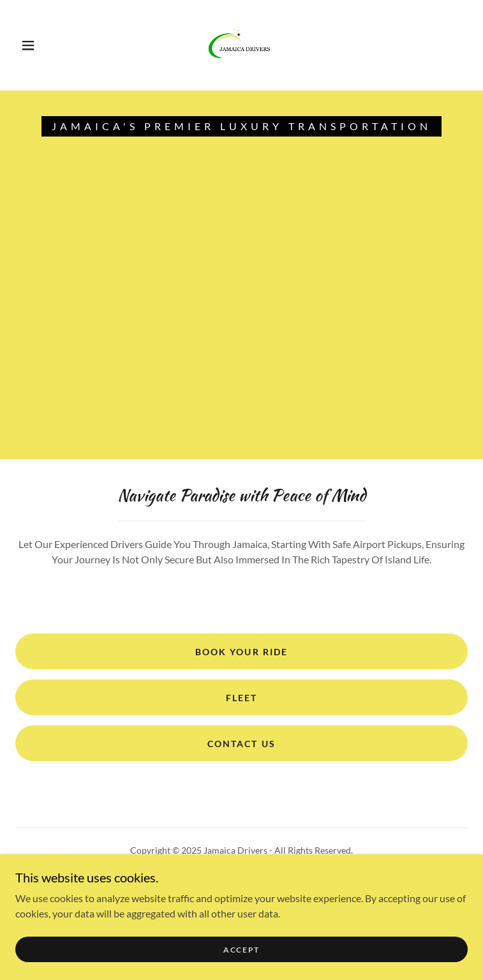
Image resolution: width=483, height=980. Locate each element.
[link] (242, 45)
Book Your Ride (241, 652)
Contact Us (241, 744)
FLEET (241, 698)
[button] (38, 45)
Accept (241, 959)
